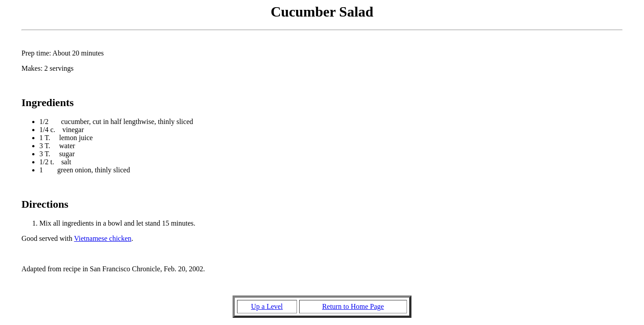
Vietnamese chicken (102, 238)
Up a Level (267, 306)
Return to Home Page (353, 306)
